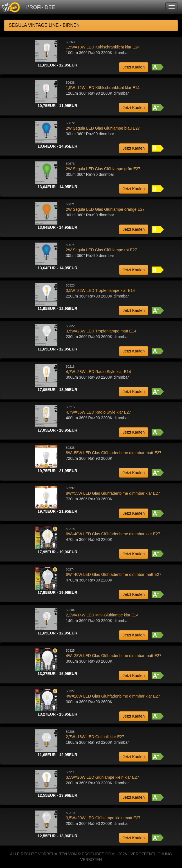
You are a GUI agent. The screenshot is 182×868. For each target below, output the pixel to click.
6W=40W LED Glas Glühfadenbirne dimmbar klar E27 (113, 534)
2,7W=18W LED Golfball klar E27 (95, 737)
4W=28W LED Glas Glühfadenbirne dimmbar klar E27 (113, 696)
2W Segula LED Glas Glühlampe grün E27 (103, 169)
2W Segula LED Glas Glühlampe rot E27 (101, 250)
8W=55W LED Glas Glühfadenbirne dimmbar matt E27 (114, 453)
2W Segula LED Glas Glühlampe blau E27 (103, 128)
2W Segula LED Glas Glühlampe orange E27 (105, 209)
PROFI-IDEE (40, 7)
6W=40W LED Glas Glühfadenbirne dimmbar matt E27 (114, 574)
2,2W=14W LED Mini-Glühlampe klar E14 (102, 615)
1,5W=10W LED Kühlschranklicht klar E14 (103, 47)
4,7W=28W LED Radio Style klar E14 (98, 372)
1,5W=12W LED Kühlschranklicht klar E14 (103, 88)
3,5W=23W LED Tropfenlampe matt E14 (101, 331)
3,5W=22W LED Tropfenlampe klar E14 (100, 290)
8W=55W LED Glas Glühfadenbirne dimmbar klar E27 (113, 493)
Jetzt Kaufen (134, 67)
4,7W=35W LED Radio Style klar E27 (98, 412)
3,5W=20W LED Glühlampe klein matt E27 (103, 818)
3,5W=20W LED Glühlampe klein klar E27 (102, 777)
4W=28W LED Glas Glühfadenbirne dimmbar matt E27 (114, 656)
